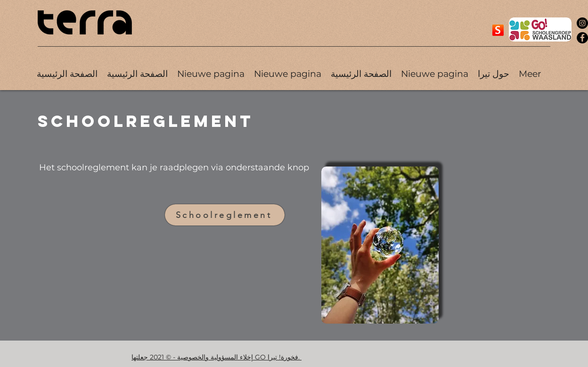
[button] (494, 74)
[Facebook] (582, 38)
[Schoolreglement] (225, 215)
